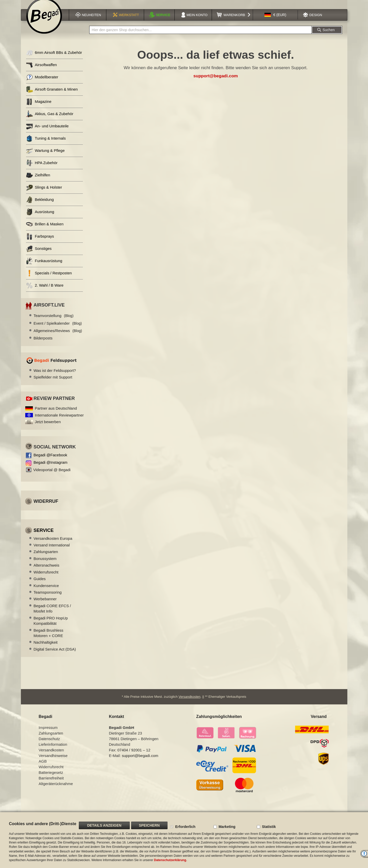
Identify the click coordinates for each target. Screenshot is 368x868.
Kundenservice (46, 592)
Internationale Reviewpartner (59, 421)
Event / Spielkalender (58, 330)
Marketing (227, 827)
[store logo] (44, 22)
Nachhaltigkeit (46, 649)
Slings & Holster (44, 194)
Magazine (39, 108)
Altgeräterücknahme (56, 790)
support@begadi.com (215, 82)
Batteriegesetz (51, 779)
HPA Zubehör (42, 169)
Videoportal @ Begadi (52, 476)
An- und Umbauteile (47, 133)
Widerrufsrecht (46, 578)
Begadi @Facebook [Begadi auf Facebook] (50, 461)
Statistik (269, 827)
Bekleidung (40, 206)
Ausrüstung (40, 218)
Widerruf (46, 508)
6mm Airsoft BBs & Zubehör (54, 59)
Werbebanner (45, 605)
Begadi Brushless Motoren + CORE (49, 639)
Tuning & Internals (46, 145)
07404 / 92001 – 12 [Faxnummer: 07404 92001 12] (134, 756)
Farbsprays (40, 243)
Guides (40, 585)
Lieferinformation (53, 751)
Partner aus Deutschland (56, 415)
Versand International (52, 551)
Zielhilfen (38, 182)
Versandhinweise (53, 762)
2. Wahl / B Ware (45, 292)
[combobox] (200, 36)
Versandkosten (189, 703)
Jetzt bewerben (48, 428)
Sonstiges (39, 255)
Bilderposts (43, 344)
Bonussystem (45, 565)
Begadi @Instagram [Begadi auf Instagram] (51, 469)
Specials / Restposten (49, 280)
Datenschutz (49, 745)
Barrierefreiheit (51, 784)
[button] (275, 21)
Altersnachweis (47, 572)
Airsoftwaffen (41, 71)
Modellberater (42, 84)
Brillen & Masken (45, 231)
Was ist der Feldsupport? (55, 377)
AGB (43, 768)
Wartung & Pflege (45, 157)
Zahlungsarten (46, 558)
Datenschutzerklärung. (170, 860)
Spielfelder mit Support (53, 383)
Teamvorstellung (54, 322)
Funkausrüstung (44, 267)
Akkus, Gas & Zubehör (50, 120)
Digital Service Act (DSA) (55, 656)
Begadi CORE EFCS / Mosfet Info (52, 615)
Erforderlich (185, 827)
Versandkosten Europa (53, 545)
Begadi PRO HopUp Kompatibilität (51, 627)
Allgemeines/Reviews (58, 337)
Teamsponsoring (48, 599)
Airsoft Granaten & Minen (52, 96)
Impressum (48, 734)
